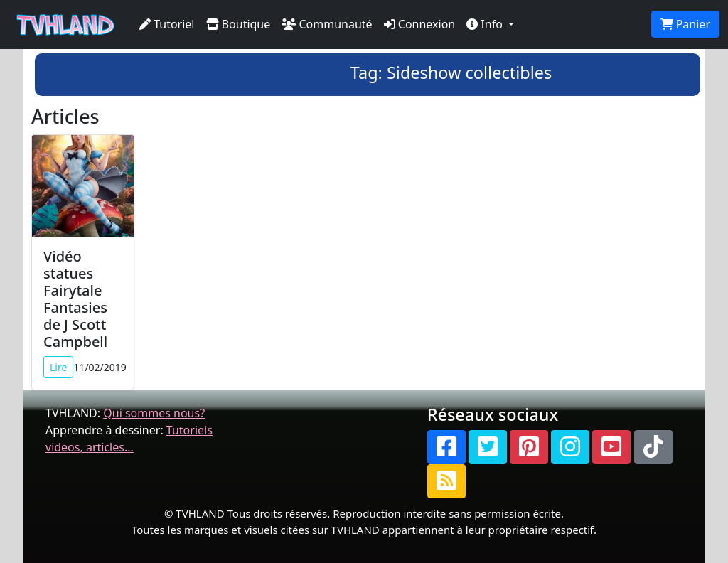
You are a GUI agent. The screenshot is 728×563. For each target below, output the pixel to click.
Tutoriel (167, 24)
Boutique (239, 24)
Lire (58, 367)
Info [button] (486, 24)
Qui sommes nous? (154, 413)
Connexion (420, 24)
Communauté (327, 24)
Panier (685, 24)
